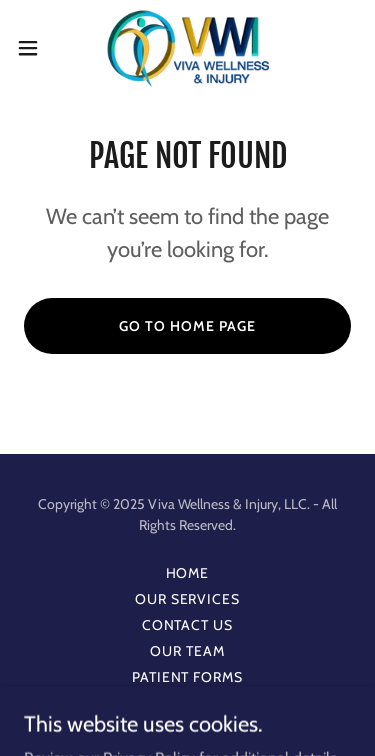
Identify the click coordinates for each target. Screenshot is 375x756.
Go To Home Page (187, 326)
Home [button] (188, 573)
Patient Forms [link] (188, 677)
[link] (187, 48)
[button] (35, 48)
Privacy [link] (187, 703)
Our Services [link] (188, 599)
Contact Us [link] (188, 625)
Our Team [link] (187, 651)
